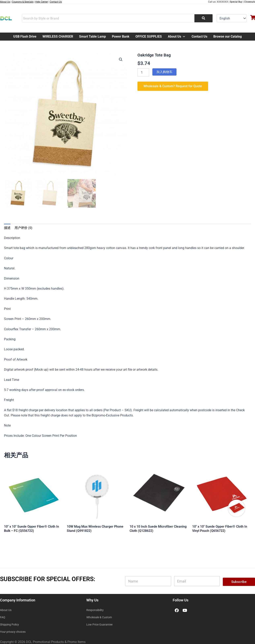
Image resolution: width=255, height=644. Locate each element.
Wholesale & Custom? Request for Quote (173, 86)
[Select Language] (232, 18)
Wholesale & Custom (99, 617)
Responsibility (95, 610)
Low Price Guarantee (99, 625)
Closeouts (250, 2)
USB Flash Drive (25, 36)
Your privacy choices (13, 632)
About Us (177, 37)
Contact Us (199, 36)
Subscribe (239, 582)
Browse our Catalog (228, 36)
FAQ (3, 617)
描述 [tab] (7, 228)
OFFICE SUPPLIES (149, 36)
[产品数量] (143, 72)
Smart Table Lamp (92, 36)
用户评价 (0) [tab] (23, 228)
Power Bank (121, 36)
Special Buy (236, 2)
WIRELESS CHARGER (58, 36)
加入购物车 (164, 72)
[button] (121, 59)
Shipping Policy (9, 625)
